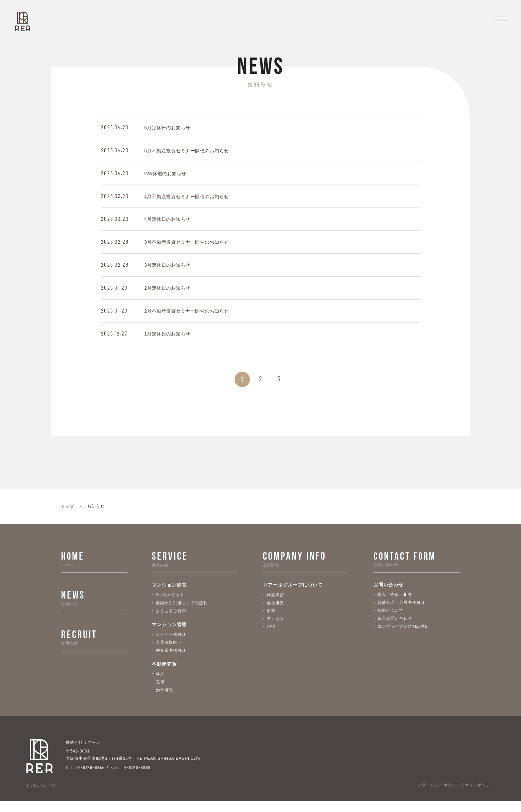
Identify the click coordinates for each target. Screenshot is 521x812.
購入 (160, 684)
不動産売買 (164, 675)
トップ (68, 516)
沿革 (271, 620)
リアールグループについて (293, 595)
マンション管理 (169, 635)
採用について (390, 620)
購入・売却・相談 (395, 604)
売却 (160, 693)
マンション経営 (169, 595)
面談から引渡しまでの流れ (182, 612)
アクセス (275, 628)
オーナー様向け (171, 644)
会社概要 (275, 612)
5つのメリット (170, 604)
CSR (271, 637)
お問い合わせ (388, 595)
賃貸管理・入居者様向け (401, 612)
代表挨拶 (275, 604)
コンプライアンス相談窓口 (403, 637)
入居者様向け (169, 652)
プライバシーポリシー (439, 796)
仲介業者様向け (171, 661)
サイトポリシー (480, 796)
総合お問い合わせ (395, 628)
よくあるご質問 (171, 620)
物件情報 (164, 701)
